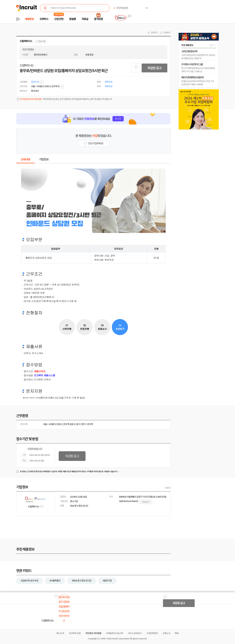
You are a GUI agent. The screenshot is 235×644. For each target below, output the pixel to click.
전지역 (66, 424)
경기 (83, 424)
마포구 (60, 424)
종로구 (73, 424)
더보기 (168, 488)
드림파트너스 (26, 41)
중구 (78, 424)
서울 (45, 424)
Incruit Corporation (121, 639)
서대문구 (53, 424)
